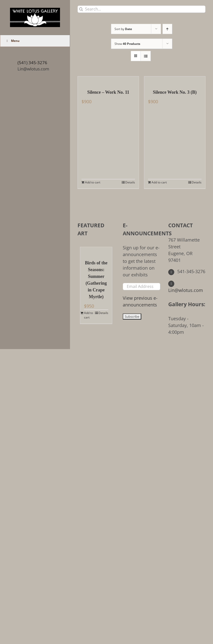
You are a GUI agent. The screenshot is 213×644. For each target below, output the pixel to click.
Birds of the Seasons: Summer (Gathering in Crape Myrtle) (96, 280)
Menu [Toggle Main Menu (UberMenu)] (12, 41)
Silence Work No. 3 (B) (175, 92)
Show (127, 44)
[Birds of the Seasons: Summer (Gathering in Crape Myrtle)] (96, 251)
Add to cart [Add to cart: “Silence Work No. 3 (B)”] (159, 182)
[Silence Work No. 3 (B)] (175, 80)
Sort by (123, 29)
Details (130, 182)
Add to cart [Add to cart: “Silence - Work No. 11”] (93, 182)
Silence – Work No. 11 (108, 92)
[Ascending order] (167, 29)
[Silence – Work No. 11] (108, 80)
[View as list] (146, 56)
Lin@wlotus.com (33, 69)
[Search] (81, 9)
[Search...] (141, 9)
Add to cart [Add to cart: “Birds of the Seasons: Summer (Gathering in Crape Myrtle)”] (88, 315)
